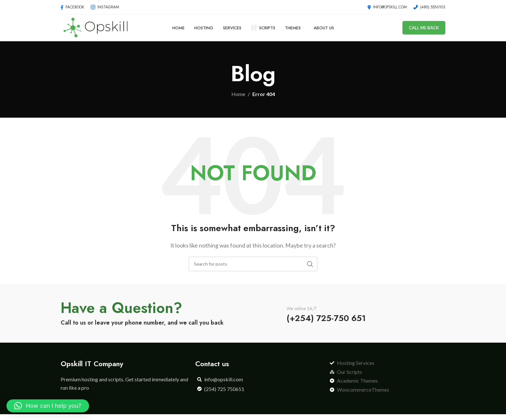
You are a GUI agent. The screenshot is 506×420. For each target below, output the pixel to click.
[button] (48, 406)
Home (238, 100)
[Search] (253, 269)
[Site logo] (95, 30)
